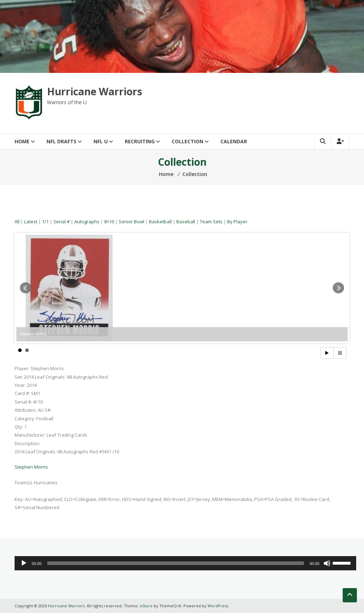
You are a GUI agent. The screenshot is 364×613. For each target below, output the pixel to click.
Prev (26, 288)
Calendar (234, 141)
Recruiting (140, 141)
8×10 (109, 222)
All (17, 222)
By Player (237, 222)
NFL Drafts (61, 141)
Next (338, 288)
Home (22, 141)
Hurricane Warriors (95, 91)
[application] (185, 563)
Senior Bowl (132, 222)
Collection (188, 141)
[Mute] (327, 563)
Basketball (160, 222)
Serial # (61, 222)
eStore (146, 606)
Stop (340, 353)
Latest (31, 222)
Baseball (186, 222)
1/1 (45, 222)
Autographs (87, 222)
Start (327, 353)
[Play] (24, 563)
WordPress (218, 606)
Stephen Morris (31, 467)
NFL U (101, 141)
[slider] (176, 563)
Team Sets (211, 222)
